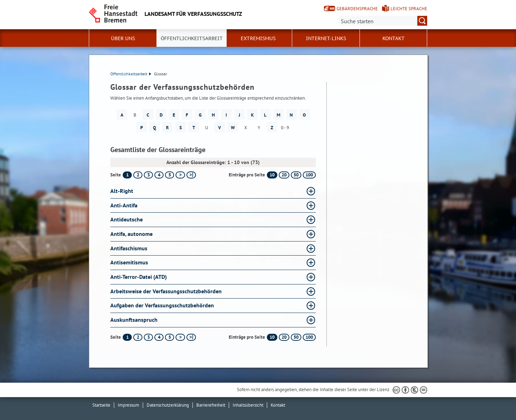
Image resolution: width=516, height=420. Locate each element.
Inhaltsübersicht (248, 405)
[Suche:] (383, 21)
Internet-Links (326, 38)
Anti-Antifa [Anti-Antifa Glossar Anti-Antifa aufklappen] (124, 205)
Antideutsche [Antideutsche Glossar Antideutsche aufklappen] (127, 219)
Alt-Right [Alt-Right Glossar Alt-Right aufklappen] (122, 191)
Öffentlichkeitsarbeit (131, 74)
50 (296, 175)
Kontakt (394, 38)
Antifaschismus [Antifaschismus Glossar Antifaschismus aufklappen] (129, 248)
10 (272, 175)
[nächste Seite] (180, 175)
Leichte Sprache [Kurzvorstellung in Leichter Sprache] (409, 9)
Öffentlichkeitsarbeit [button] (192, 38)
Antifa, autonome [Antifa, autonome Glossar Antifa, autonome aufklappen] (131, 234)
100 (309, 175)
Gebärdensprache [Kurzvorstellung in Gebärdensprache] (357, 9)
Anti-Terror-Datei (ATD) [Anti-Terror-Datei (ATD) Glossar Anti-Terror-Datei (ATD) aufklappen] (139, 277)
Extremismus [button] (258, 38)
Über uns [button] (123, 38)
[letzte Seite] (191, 175)
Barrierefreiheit (211, 405)
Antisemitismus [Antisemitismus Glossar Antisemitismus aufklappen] (129, 262)
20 (284, 175)
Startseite (101, 405)
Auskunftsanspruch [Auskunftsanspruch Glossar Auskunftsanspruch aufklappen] (134, 320)
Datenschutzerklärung (168, 405)
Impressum (128, 405)
